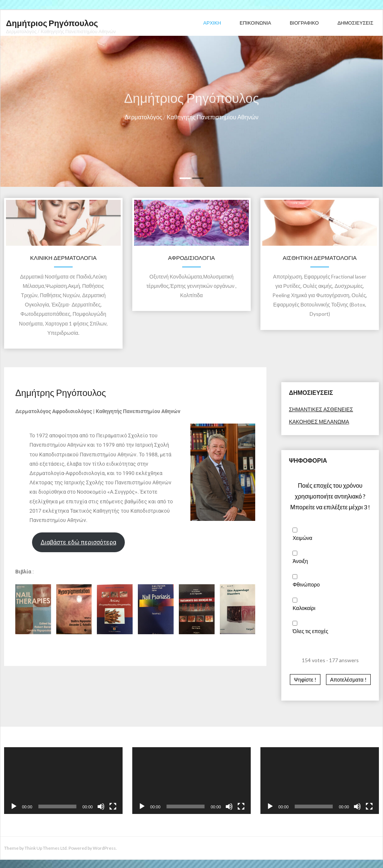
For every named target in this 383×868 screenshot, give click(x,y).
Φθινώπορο (306, 584)
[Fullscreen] (113, 806)
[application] (63, 781)
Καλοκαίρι (304, 608)
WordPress (104, 848)
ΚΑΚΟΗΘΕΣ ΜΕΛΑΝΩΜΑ (319, 422)
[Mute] (101, 806)
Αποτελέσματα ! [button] (348, 680)
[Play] (14, 806)
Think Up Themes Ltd (46, 848)
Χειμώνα (302, 538)
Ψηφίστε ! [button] (305, 680)
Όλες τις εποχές (310, 631)
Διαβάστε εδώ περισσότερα (78, 542)
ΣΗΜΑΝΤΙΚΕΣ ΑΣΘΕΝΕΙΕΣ (321, 409)
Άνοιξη (300, 561)
